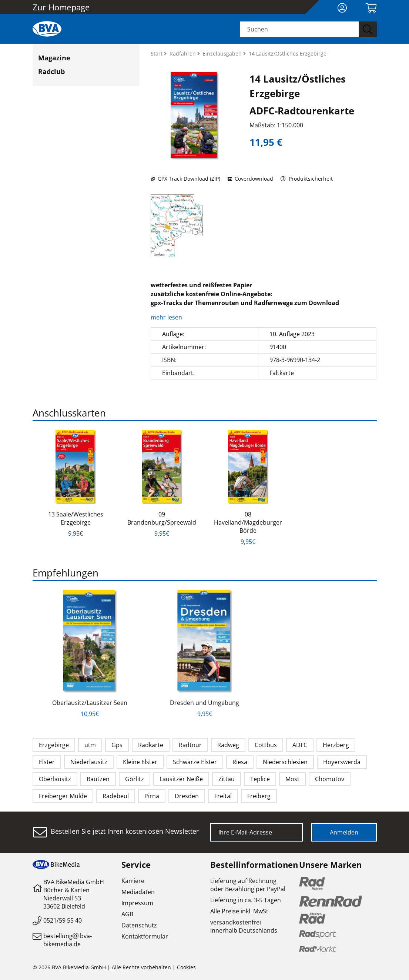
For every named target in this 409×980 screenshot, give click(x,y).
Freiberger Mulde (63, 796)
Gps (117, 745)
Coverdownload (250, 179)
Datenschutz (139, 925)
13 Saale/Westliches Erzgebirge (76, 518)
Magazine (54, 58)
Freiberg (259, 796)
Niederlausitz (89, 762)
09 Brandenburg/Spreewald (162, 518)
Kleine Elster (140, 762)
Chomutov (330, 779)
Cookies (186, 967)
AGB (127, 914)
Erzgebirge (54, 745)
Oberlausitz (55, 779)
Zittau (227, 779)
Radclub (51, 71)
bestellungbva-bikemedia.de (68, 940)
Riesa (240, 762)
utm (90, 745)
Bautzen (98, 779)
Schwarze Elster (195, 762)
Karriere (133, 881)
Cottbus (266, 745)
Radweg (228, 745)
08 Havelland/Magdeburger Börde (248, 522)
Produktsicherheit (307, 179)
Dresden (187, 796)
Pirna (152, 796)
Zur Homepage (61, 7)
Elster (47, 762)
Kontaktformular (145, 936)
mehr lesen (167, 317)
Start (157, 53)
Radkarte (151, 745)
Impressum (137, 903)
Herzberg (336, 745)
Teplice (260, 779)
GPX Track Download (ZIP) (185, 179)
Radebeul (116, 796)
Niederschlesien (285, 762)
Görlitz (135, 779)
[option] (76, 484)
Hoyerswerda (342, 762)
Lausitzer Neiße (181, 779)
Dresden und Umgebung (204, 703)
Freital (223, 796)
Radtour (190, 745)
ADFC (300, 745)
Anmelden (344, 832)
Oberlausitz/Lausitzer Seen (90, 703)
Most (292, 779)
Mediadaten (138, 892)
